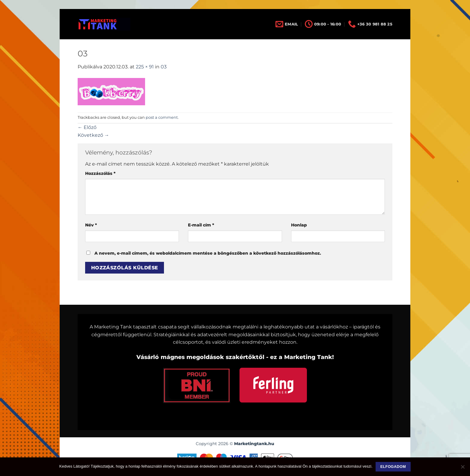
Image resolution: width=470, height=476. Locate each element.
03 (164, 67)
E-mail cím (201, 225)
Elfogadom (393, 467)
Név (91, 225)
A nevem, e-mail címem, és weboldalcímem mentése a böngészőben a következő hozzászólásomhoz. (208, 253)
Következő (93, 135)
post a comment (162, 117)
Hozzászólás (100, 173)
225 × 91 (145, 67)
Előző (87, 127)
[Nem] (463, 469)
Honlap (299, 225)
